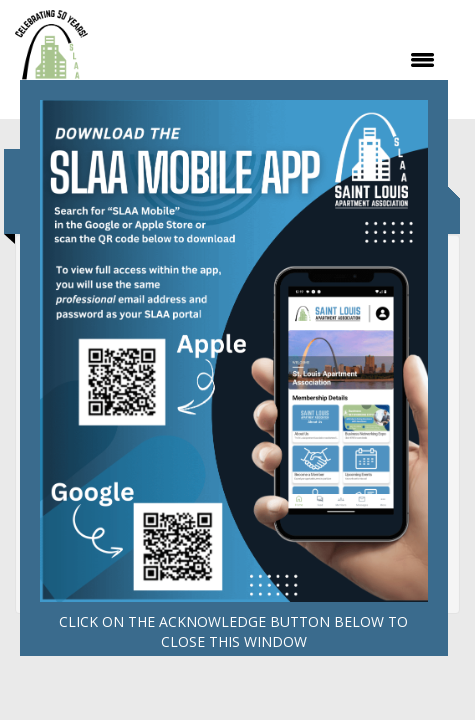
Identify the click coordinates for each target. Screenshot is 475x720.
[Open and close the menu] (272, 60)
